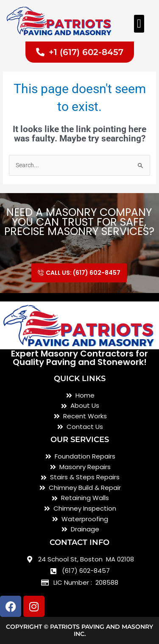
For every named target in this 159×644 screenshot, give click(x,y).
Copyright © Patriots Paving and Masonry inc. (79, 630)
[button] (139, 24)
